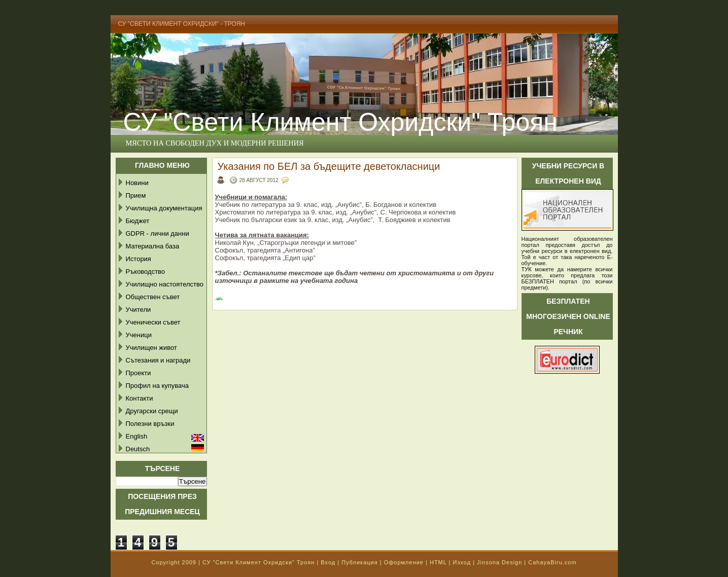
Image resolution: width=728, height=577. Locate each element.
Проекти (138, 373)
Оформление (404, 562)
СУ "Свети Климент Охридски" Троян (340, 122)
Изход (462, 562)
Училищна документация (164, 208)
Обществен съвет (153, 297)
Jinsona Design (499, 562)
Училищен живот (151, 348)
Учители (138, 310)
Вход (328, 562)
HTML (438, 562)
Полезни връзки (150, 424)
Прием (136, 195)
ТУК (527, 269)
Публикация (359, 562)
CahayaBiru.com (552, 562)
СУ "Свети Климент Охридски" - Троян (182, 24)
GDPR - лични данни (158, 233)
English (137, 436)
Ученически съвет (153, 322)
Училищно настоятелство (165, 284)
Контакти (140, 398)
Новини (137, 183)
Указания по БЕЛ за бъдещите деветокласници (329, 166)
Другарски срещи (152, 411)
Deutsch (138, 449)
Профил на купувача (158, 386)
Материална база (153, 246)
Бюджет (138, 221)
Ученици (139, 335)
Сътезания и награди (158, 360)
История (138, 259)
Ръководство (146, 272)
